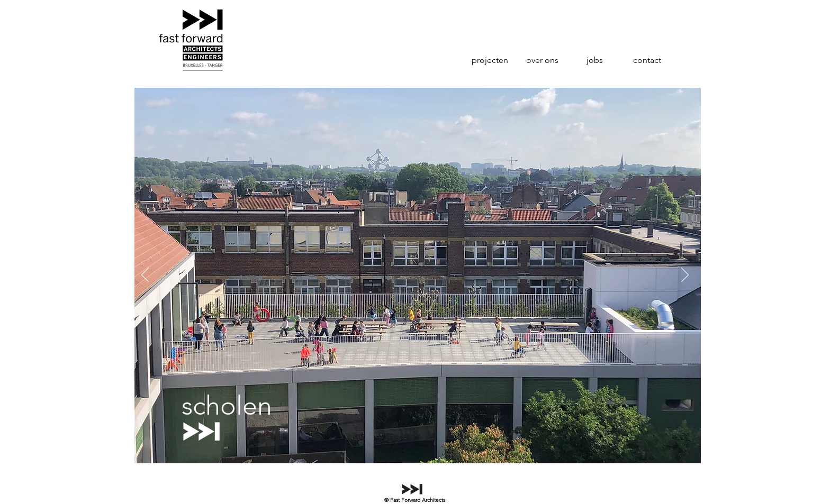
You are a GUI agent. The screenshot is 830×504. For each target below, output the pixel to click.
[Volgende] (685, 276)
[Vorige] (145, 276)
